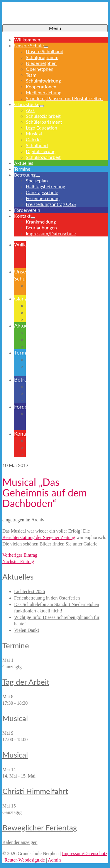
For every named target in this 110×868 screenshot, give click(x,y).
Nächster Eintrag (18, 561)
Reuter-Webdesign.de (24, 860)
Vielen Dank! (27, 630)
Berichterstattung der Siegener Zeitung (39, 537)
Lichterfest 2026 (29, 591)
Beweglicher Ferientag (40, 827)
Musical (15, 718)
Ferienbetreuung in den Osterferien (47, 598)
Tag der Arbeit (26, 682)
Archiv (38, 520)
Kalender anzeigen (20, 842)
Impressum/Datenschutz (85, 853)
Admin (54, 860)
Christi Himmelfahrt (35, 791)
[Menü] (55, 28)
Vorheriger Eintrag (20, 555)
